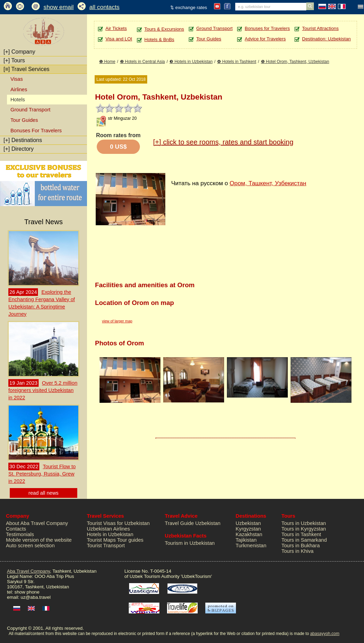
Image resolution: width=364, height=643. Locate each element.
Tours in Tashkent (301, 534)
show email (59, 7)
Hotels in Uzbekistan (110, 534)
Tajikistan (246, 540)
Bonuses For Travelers (36, 131)
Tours (14, 60)
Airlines (19, 89)
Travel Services (26, 69)
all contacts (105, 7)
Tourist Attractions (320, 28)
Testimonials (20, 534)
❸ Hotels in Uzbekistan (191, 62)
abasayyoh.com (325, 634)
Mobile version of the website (39, 540)
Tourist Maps (101, 540)
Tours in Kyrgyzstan (304, 529)
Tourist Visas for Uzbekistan (118, 523)
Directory (19, 149)
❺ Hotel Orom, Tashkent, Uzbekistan (295, 62)
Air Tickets (116, 28)
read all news (43, 493)
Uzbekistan (248, 523)
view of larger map (117, 321)
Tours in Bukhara (301, 546)
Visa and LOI (119, 39)
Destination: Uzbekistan (326, 39)
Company (19, 52)
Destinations (23, 140)
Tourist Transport (106, 546)
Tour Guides (24, 120)
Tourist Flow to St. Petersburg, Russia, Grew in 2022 (42, 474)
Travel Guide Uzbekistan (193, 523)
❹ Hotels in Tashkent (237, 62)
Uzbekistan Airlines (109, 529)
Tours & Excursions (164, 29)
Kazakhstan (249, 534)
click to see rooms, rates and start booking (223, 142)
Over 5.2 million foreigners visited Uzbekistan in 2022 (43, 390)
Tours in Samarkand (304, 540)
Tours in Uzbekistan (304, 523)
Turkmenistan (251, 546)
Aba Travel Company (28, 571)
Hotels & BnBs (159, 40)
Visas (17, 79)
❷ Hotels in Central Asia (143, 62)
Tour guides (130, 540)
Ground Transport (30, 110)
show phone (27, 592)
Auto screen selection (30, 546)
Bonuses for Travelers (267, 28)
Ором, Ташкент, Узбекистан (268, 183)
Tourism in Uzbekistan (190, 543)
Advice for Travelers (265, 39)
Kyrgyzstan (248, 529)
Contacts (16, 529)
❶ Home (107, 62)
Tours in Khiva (298, 551)
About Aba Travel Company (37, 523)
